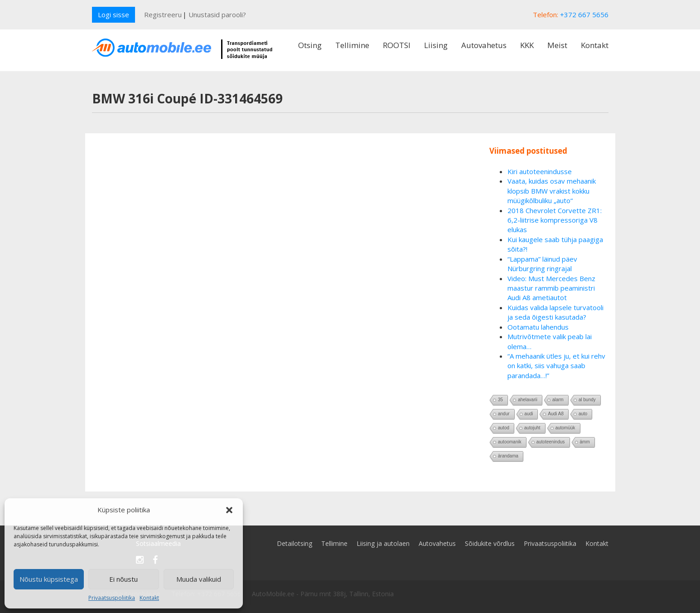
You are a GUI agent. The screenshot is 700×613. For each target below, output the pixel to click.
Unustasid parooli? (217, 15)
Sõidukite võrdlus (490, 543)
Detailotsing (294, 543)
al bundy (587, 400)
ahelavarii (528, 400)
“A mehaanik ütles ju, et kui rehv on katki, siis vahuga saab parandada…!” (556, 366)
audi (529, 414)
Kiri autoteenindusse (540, 171)
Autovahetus (484, 45)
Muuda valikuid (199, 579)
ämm (585, 442)
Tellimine (352, 45)
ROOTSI (397, 45)
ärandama (508, 456)
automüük (565, 428)
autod (504, 428)
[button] (229, 510)
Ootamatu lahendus (538, 327)
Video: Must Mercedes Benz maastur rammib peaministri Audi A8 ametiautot (551, 288)
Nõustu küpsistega (49, 579)
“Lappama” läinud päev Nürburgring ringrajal (542, 264)
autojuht (532, 428)
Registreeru (163, 15)
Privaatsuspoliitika (112, 598)
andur (504, 414)
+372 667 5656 (584, 15)
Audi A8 (555, 414)
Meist (557, 45)
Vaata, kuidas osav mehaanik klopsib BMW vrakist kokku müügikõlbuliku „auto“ (552, 191)
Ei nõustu (123, 579)
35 (500, 400)
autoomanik (510, 442)
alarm (558, 400)
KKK (527, 45)
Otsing (310, 45)
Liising (436, 45)
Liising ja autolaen (383, 543)
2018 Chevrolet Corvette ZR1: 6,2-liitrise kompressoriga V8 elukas (555, 220)
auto (583, 414)
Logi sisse (113, 15)
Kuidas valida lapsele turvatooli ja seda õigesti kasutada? (555, 312)
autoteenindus (551, 442)
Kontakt (149, 598)
